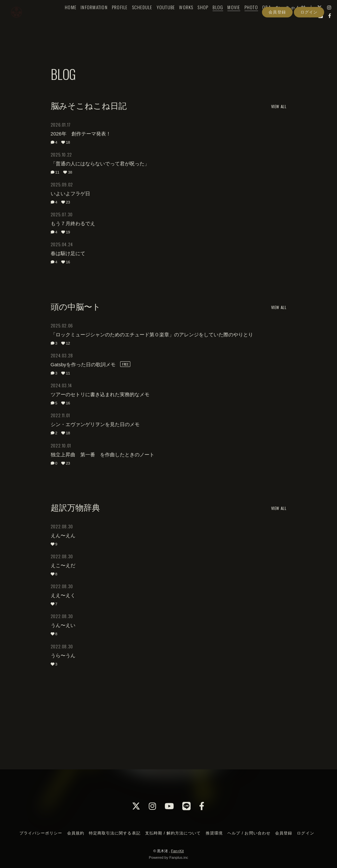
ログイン (309, 39)
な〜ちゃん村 (292, 19)
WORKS (187, 19)
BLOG (219, 19)
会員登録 (277, 39)
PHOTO (252, 19)
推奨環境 (214, 833)
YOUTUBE (167, 19)
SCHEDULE (143, 19)
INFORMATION (95, 19)
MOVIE (235, 19)
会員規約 (76, 833)
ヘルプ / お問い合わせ (249, 833)
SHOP (204, 19)
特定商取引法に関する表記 (115, 833)
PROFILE (121, 19)
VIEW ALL (279, 107)
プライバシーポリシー (41, 833)
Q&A (268, 19)
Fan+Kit (177, 851)
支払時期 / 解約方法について (173, 833)
